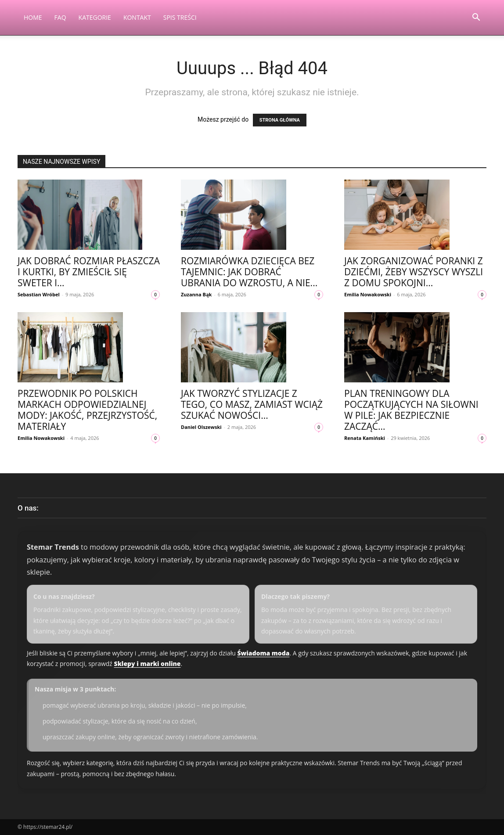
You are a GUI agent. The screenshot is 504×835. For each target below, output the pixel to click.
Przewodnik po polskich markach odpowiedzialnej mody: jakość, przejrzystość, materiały (87, 410)
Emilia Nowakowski (368, 294)
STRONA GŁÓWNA (280, 120)
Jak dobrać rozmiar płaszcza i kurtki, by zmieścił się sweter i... (89, 272)
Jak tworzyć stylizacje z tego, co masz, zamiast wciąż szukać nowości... (252, 404)
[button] (476, 18)
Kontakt (137, 17)
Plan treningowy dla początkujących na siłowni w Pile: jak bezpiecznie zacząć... (411, 410)
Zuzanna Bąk (196, 294)
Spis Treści (180, 17)
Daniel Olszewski (201, 427)
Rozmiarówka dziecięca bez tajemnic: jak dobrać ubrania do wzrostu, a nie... (249, 272)
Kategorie (95, 17)
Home (33, 17)
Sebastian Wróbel (39, 294)
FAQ (60, 17)
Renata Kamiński (365, 438)
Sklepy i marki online (148, 664)
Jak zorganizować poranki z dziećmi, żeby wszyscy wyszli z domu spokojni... (414, 272)
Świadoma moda (263, 653)
